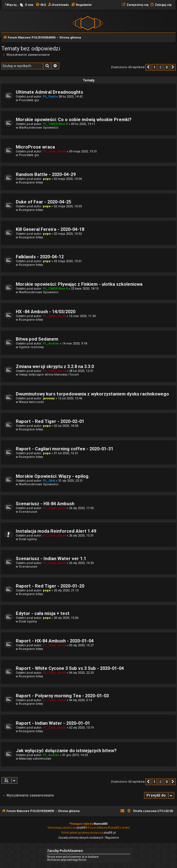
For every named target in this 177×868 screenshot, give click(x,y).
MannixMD (101, 824)
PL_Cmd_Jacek (54, 151)
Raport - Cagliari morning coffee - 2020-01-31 (65, 449)
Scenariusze (28, 512)
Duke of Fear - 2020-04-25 (43, 202)
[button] (148, 67)
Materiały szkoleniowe (35, 759)
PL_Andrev (51, 344)
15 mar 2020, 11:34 (82, 316)
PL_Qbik (49, 481)
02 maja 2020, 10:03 (68, 206)
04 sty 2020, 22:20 (81, 673)
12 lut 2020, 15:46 (70, 398)
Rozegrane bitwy (31, 182)
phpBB (81, 828)
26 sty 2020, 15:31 (81, 536)
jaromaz (49, 398)
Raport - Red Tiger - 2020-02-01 (50, 421)
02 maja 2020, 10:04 (68, 179)
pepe (47, 179)
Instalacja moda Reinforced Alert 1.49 (56, 531)
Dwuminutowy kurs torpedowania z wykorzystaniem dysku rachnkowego (92, 394)
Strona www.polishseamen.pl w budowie (73, 857)
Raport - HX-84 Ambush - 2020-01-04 (55, 641)
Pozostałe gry (29, 100)
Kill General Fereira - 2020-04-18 (50, 229)
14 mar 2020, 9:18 (75, 344)
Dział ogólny (28, 539)
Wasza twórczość (31, 402)
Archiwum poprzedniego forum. (67, 860)
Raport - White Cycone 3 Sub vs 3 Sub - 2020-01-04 (70, 668)
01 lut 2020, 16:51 (66, 453)
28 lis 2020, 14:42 (70, 97)
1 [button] (154, 67)
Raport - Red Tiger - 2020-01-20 (50, 586)
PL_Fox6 (49, 97)
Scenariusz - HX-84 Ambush (45, 504)
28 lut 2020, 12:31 (81, 371)
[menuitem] (27, 5)
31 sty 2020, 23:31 (70, 481)
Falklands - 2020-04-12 (40, 257)
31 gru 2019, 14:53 (75, 755)
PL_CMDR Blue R (55, 124)
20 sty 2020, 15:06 (66, 618)
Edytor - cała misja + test (43, 613)
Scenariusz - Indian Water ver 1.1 (51, 559)
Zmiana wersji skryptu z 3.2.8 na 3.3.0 (55, 367)
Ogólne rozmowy (31, 347)
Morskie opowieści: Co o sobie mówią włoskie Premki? (74, 120)
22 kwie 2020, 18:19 (85, 289)
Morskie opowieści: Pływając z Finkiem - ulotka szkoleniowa (79, 284)
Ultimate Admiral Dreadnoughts (49, 92)
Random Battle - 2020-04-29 (46, 174)
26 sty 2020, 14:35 (81, 563)
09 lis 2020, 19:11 (83, 124)
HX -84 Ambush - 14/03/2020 (46, 312)
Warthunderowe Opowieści (39, 128)
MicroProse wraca (35, 147)
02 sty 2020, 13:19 (81, 728)
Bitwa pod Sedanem (37, 339)
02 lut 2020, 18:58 (66, 426)
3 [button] (167, 67)
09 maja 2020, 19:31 (83, 151)
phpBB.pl (110, 833)
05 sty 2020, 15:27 (81, 645)
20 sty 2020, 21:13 (66, 590)
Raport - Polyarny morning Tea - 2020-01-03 (62, 696)
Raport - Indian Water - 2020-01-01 (53, 723)
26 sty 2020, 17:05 (81, 508)
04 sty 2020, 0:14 (80, 700)
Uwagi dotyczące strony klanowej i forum (49, 375)
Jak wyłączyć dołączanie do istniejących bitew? (66, 751)
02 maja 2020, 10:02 (68, 234)
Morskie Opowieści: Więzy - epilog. (53, 476)
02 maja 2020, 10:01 (68, 261)
